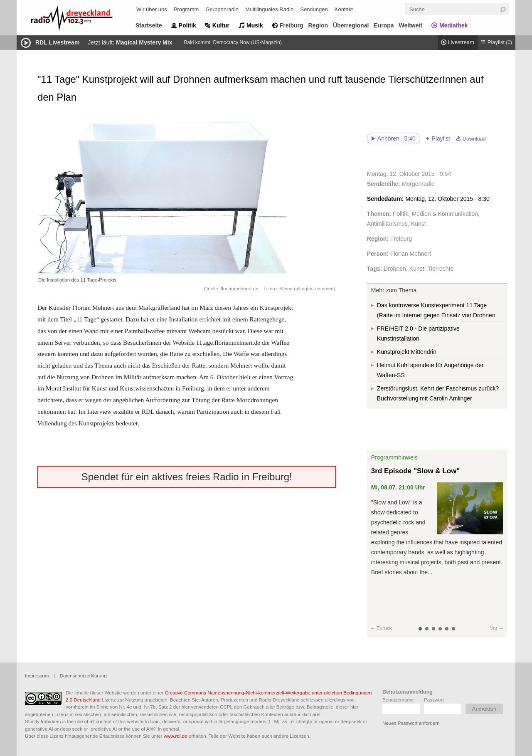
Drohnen (395, 269)
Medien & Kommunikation (445, 214)
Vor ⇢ (496, 628)
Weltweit (411, 25)
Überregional (351, 25)
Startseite (149, 25)
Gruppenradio (222, 9)
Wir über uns (152, 9)
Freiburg (292, 25)
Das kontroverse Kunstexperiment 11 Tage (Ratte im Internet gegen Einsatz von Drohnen (436, 310)
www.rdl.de (176, 736)
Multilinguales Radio (269, 9)
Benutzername (398, 700)
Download (474, 139)
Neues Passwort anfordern (411, 723)
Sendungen (314, 9)
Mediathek (453, 25)
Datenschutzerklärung (83, 676)
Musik (255, 25)
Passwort (434, 700)
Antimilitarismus (387, 224)
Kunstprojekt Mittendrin (407, 352)
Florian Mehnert (411, 254)
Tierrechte (441, 269)
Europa (384, 25)
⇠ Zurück (382, 628)
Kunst (419, 224)
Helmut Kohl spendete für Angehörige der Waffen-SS (430, 370)
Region (318, 25)
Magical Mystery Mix (144, 42)
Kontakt (344, 9)
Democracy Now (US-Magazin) (247, 42)
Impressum (37, 676)
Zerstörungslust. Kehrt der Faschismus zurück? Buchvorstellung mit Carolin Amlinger (438, 393)
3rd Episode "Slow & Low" (416, 471)
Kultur (221, 25)
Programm (186, 9)
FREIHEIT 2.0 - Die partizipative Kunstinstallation (418, 334)
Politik (187, 25)
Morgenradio (418, 184)
